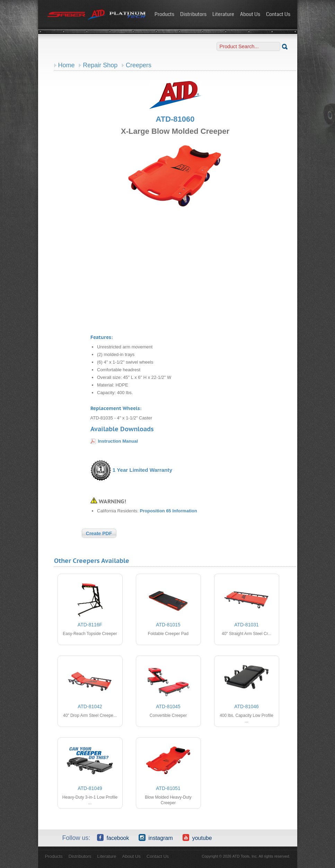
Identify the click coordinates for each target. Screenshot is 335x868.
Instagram (156, 837)
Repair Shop (100, 65)
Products (164, 14)
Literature (223, 14)
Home (67, 65)
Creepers (139, 65)
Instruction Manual (118, 441)
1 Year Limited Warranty (142, 470)
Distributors (193, 14)
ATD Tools (97, 15)
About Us (250, 14)
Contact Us (278, 14)
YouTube (197, 837)
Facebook (113, 837)
